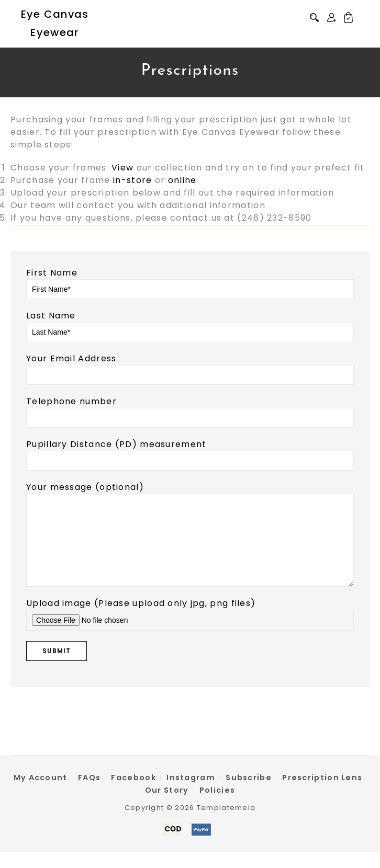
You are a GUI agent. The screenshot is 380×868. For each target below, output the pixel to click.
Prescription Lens (322, 793)
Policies (217, 806)
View (122, 168)
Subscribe (249, 793)
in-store (132, 180)
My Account (41, 793)
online (182, 180)
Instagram (191, 793)
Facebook (133, 793)
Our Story (167, 806)
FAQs (89, 793)
